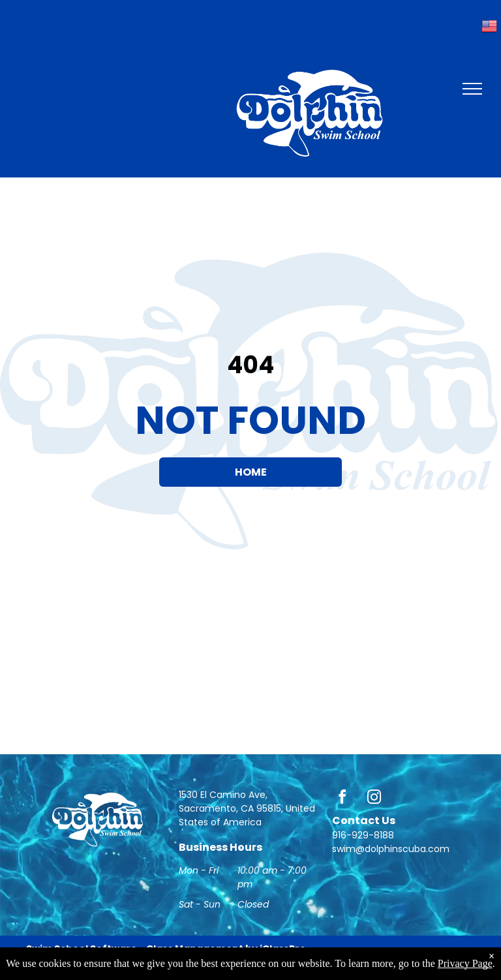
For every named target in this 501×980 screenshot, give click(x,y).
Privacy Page (465, 963)
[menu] (472, 89)
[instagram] (374, 799)
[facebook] (342, 799)
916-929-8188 (363, 835)
